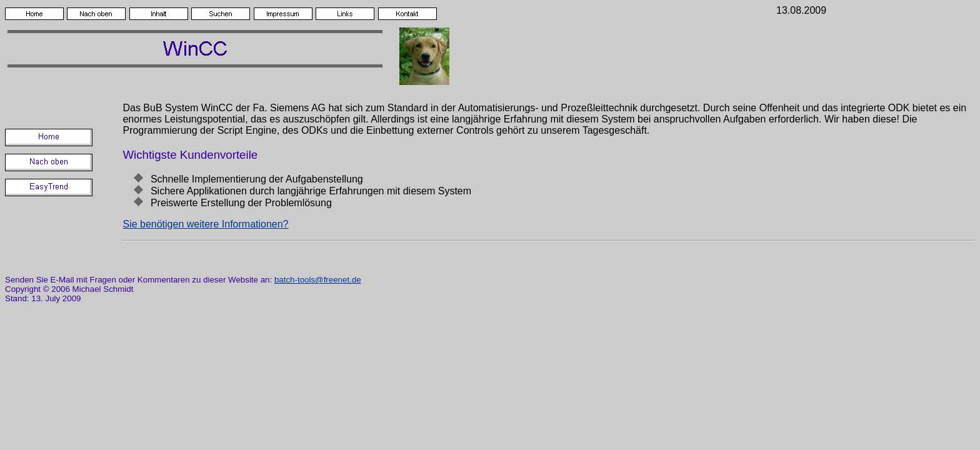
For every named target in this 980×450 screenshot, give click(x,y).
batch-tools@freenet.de (318, 280)
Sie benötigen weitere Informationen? (205, 224)
